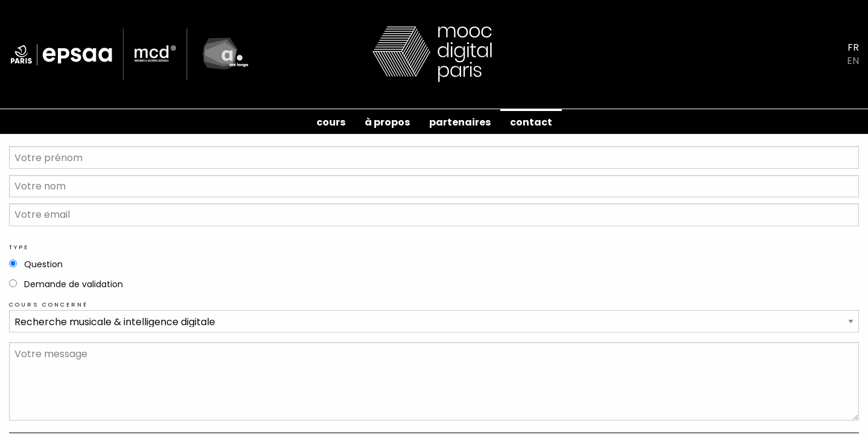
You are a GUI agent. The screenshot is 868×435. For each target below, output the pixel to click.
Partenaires (460, 122)
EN (853, 61)
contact (531, 122)
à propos (387, 122)
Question (43, 264)
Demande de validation (74, 284)
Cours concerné (49, 304)
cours (331, 122)
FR (853, 48)
